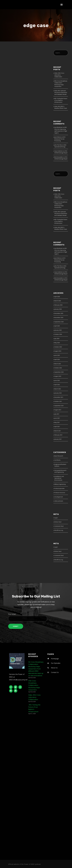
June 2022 (57, 380)
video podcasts (59, 501)
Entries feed (58, 522)
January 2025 (58, 330)
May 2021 (57, 422)
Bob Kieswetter (59, 157)
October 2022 (58, 368)
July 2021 (57, 414)
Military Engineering (60, 484)
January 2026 (58, 309)
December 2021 (59, 397)
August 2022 (58, 376)
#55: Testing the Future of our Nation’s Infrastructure (61, 100)
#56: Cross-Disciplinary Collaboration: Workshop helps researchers (61, 84)
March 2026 (58, 301)
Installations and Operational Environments (59, 478)
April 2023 (57, 359)
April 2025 (57, 326)
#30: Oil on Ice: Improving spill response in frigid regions (61, 130)
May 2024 (57, 343)
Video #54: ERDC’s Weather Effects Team (61, 107)
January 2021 (58, 439)
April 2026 (57, 297)
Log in (56, 518)
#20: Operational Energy (60, 146)
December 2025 (59, 313)
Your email (36, 617)
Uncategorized (59, 497)
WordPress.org (59, 530)
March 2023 (58, 364)
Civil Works (57, 460)
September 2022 (59, 372)
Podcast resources (60, 493)
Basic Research (59, 456)
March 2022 (58, 389)
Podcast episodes (59, 488)
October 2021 (58, 401)
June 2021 (57, 418)
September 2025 (59, 322)
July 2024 (57, 338)
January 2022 (58, 393)
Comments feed (59, 526)
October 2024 (58, 334)
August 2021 (58, 410)
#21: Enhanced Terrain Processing (60, 139)
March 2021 (58, 431)
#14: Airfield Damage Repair (61, 152)
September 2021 (59, 406)
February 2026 (58, 305)
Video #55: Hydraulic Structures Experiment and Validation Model (61, 92)
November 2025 (59, 317)
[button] (62, 5)
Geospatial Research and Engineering (60, 471)
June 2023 (57, 355)
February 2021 (58, 435)
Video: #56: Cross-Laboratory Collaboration (59, 75)
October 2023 (58, 347)
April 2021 (57, 427)
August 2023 (58, 351)
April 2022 (57, 385)
